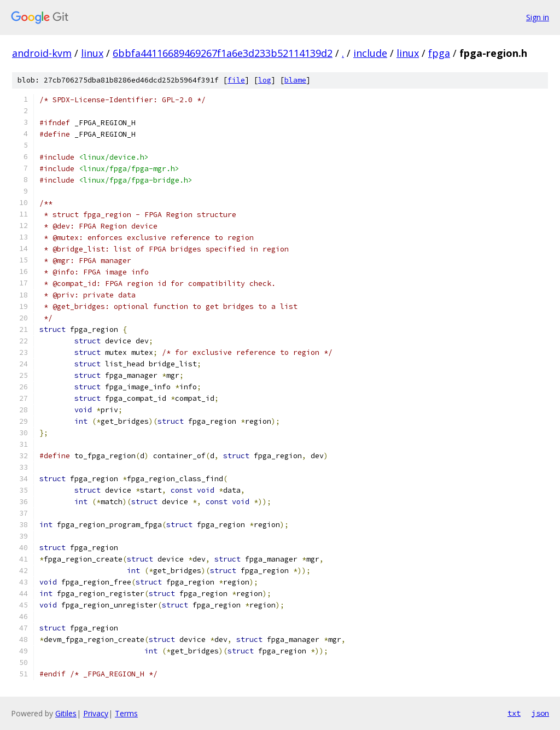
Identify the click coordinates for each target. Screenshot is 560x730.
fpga (439, 53)
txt (514, 713)
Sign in (538, 17)
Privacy (96, 713)
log (265, 80)
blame (295, 80)
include (370, 53)
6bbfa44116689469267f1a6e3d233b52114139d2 (223, 53)
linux (92, 53)
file (236, 80)
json (540, 713)
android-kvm (42, 53)
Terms (126, 713)
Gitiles (66, 713)
